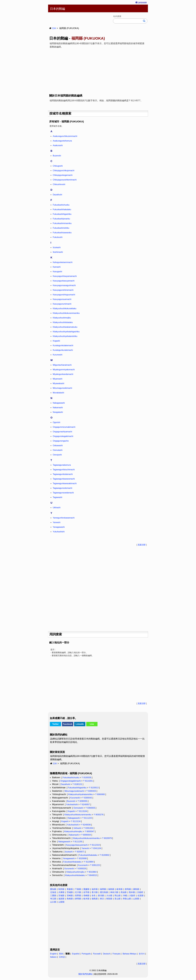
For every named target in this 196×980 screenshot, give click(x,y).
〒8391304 (88, 828)
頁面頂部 (142, 545)
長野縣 (78, 896)
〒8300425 (91, 791)
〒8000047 (89, 831)
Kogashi (71, 811)
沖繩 (125, 896)
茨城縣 (70, 892)
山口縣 (53, 902)
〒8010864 (92, 872)
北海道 (53, 892)
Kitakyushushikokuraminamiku (78, 815)
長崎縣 (86, 896)
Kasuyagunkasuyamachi (77, 845)
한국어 (142, 954)
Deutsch (107, 954)
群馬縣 (128, 889)
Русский (97, 954)
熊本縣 (132, 892)
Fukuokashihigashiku (77, 788)
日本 (54, 28)
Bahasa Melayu (129, 954)
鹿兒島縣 (104, 892)
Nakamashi (74, 835)
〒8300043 (87, 798)
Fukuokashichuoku (71, 778)
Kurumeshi (75, 798)
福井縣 (95, 889)
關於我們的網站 (85, 974)
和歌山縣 (127, 899)
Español (76, 954)
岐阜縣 (119, 889)
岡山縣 (117, 896)
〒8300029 (81, 869)
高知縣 (123, 892)
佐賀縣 (140, 896)
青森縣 (70, 889)
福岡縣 (103, 889)
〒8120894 (89, 862)
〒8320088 (82, 858)
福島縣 (111, 889)
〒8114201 (88, 781)
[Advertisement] (98, 69)
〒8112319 (95, 845)
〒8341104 (96, 848)
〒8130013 (94, 788)
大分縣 (109, 896)
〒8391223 (95, 865)
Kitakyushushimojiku (73, 831)
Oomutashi (78, 808)
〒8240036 (86, 825)
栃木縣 (86, 899)
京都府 (140, 892)
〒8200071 (80, 852)
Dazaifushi (65, 784)
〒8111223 (87, 818)
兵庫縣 (61, 892)
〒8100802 (104, 855)
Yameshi (85, 848)
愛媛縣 (86, 889)
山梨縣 (61, 902)
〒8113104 (82, 811)
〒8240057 (85, 804)
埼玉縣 (53, 899)
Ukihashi (77, 828)
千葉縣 (78, 889)
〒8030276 (98, 815)
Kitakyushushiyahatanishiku (81, 794)
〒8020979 (107, 838)
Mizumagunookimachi (74, 791)
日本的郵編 (57, 9)
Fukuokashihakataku (88, 855)
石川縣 (78, 892)
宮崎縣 (70, 896)
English (53, 954)
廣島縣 (136, 889)
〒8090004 (86, 835)
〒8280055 (82, 801)
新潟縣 (101, 896)
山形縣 (136, 899)
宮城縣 (61, 896)
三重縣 (53, 896)
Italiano (53, 957)
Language (141, 2)
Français (116, 954)
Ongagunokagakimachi (70, 781)
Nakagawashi (74, 818)
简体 (61, 954)
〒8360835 (90, 808)
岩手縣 (86, 892)
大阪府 (132, 896)
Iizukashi (69, 852)
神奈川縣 (114, 892)
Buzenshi (71, 801)
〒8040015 (92, 875)
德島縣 (95, 899)
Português (86, 954)
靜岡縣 (78, 899)
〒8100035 (86, 778)
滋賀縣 (61, 899)
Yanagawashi (69, 858)
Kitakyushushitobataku (75, 875)
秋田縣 (61, 889)
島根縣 (70, 899)
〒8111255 (77, 842)
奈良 (94, 896)
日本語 (62, 957)
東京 (102, 899)
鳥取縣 (109, 899)
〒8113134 (76, 821)
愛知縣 (53, 889)
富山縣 (117, 899)
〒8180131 (77, 784)
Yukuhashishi (72, 804)
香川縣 (95, 892)
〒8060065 (100, 794)
